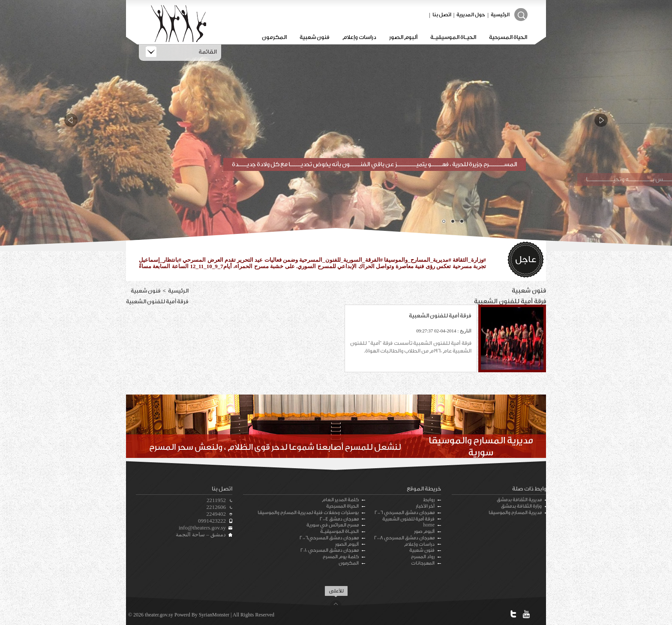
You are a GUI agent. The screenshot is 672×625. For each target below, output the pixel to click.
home (429, 525)
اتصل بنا (442, 15)
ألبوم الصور (403, 37)
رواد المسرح (423, 557)
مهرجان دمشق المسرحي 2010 (330, 550)
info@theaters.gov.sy (202, 528)
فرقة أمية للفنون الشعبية (408, 519)
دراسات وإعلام (359, 37)
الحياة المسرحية (508, 37)
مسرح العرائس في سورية (333, 525)
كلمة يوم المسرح (341, 557)
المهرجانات (423, 563)
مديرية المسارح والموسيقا (515, 513)
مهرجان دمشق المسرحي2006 (329, 538)
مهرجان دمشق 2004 (339, 519)
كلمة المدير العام (340, 500)
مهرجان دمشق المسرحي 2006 (405, 513)
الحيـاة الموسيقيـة (453, 37)
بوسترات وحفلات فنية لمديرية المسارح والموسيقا (308, 513)
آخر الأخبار (425, 506)
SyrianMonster (214, 615)
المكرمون (274, 37)
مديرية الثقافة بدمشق (519, 500)
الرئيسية (500, 15)
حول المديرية (471, 15)
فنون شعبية (315, 37)
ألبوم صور (424, 531)
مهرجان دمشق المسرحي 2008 (404, 538)
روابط (429, 500)
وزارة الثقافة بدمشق (521, 506)
